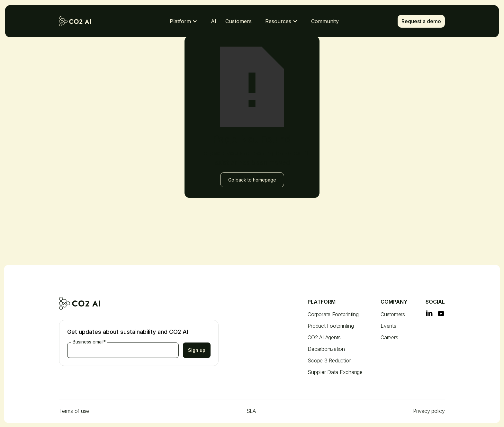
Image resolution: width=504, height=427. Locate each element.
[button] (184, 21)
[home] (80, 21)
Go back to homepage (252, 180)
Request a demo (421, 21)
